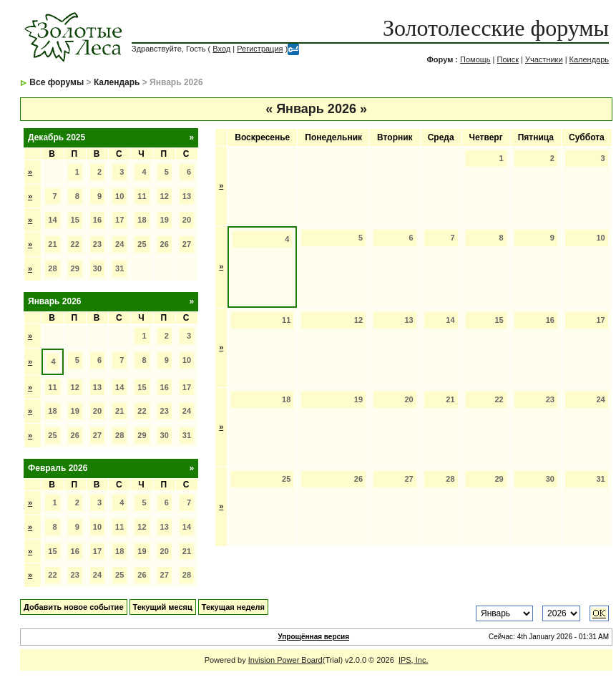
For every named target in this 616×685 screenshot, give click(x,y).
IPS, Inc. (414, 660)
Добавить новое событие (74, 607)
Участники (544, 59)
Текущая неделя (233, 607)
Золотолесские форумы (496, 28)
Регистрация (260, 49)
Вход (221, 49)
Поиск (508, 59)
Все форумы (57, 82)
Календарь (590, 59)
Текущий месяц (163, 607)
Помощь (475, 59)
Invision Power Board (285, 660)
